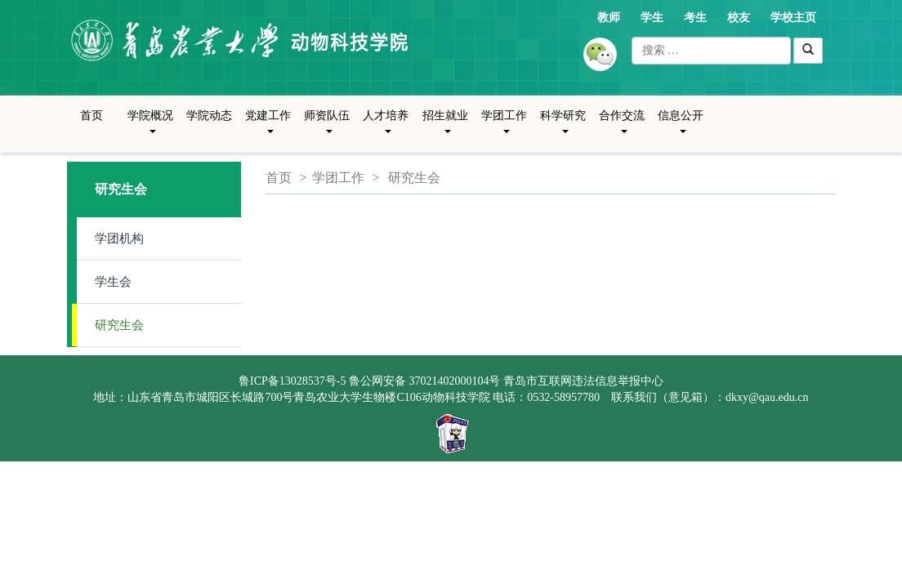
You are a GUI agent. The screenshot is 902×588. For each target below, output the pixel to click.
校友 (739, 18)
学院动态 (209, 116)
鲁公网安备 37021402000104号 (425, 381)
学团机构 (119, 238)
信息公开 (681, 128)
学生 (652, 18)
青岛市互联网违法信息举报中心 (583, 381)
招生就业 (445, 128)
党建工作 (268, 128)
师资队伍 (327, 128)
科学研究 (563, 128)
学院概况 (150, 128)
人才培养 (386, 128)
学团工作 (504, 128)
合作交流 (622, 128)
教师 (609, 18)
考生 (695, 18)
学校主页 (793, 18)
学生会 (113, 282)
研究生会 (119, 325)
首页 (92, 116)
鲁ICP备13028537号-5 (292, 381)
